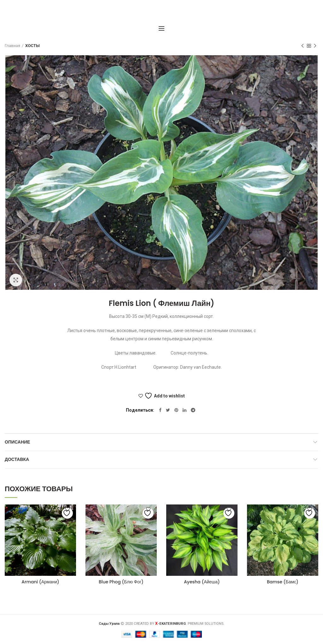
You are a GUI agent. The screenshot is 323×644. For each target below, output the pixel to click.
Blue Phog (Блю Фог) (121, 582)
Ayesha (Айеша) (202, 582)
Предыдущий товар (302, 46)
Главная (12, 46)
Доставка (17, 459)
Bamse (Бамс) (283, 582)
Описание (17, 442)
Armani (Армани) (40, 582)
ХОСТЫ (32, 46)
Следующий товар (315, 46)
